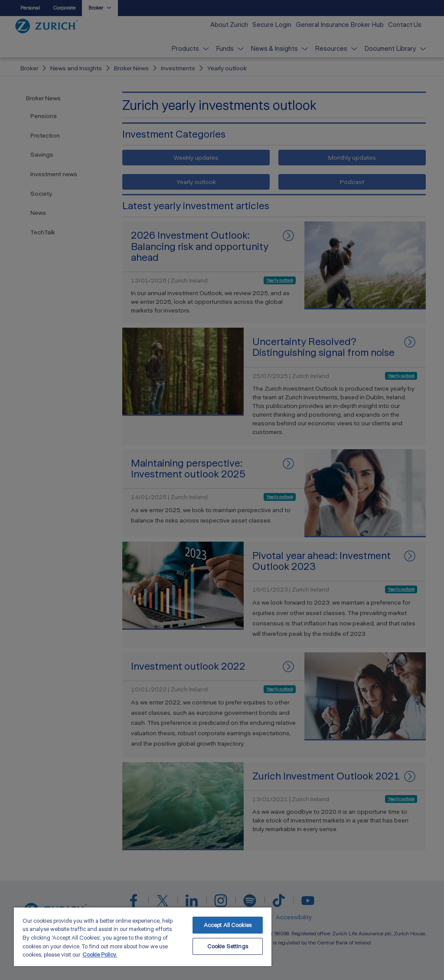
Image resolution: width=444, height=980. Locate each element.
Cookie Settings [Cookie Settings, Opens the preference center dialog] (228, 946)
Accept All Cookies (228, 925)
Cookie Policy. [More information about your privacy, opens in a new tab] (100, 955)
